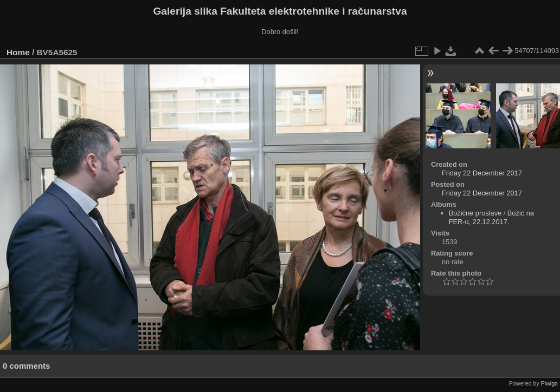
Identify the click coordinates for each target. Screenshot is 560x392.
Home (18, 52)
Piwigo (549, 383)
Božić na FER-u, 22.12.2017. (491, 217)
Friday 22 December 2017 (482, 173)
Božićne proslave (475, 213)
